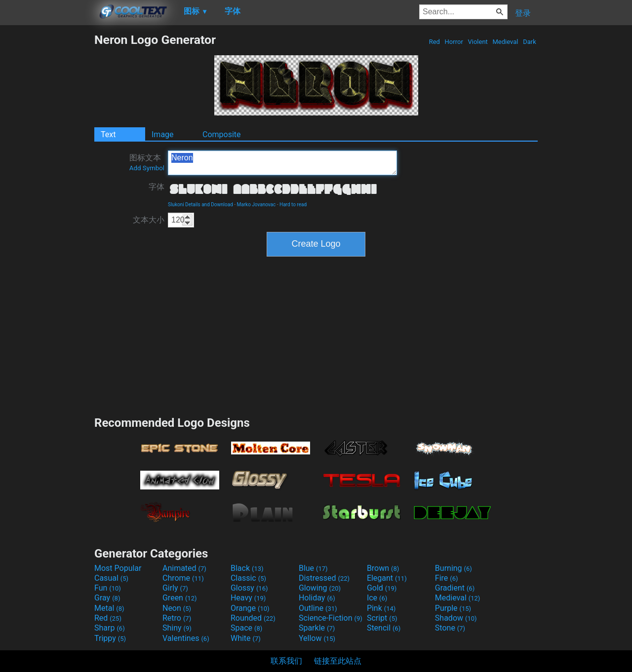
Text (108, 134)
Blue (313, 568)
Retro (177, 618)
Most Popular (118, 568)
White (246, 638)
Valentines (186, 638)
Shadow (456, 618)
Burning (454, 568)
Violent (478, 42)
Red (434, 42)
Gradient (455, 588)
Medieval (505, 42)
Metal (109, 608)
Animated (184, 568)
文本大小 (149, 220)
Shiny (177, 628)
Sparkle (317, 628)
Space (246, 628)
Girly (175, 588)
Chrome (183, 578)
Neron (282, 163)
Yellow (317, 638)
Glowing (320, 588)
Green (180, 598)
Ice (377, 598)
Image (163, 134)
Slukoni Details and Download (200, 205)
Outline (318, 608)
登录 (523, 13)
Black (247, 568)
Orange (250, 608)
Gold (382, 588)
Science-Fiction (331, 618)
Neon (177, 608)
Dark (530, 42)
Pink (381, 608)
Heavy (248, 598)
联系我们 (286, 661)
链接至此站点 (338, 661)
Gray (107, 598)
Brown (383, 568)
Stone (450, 628)
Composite (222, 134)
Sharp (110, 628)
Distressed (324, 578)
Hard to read (293, 205)
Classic (248, 578)
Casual (111, 578)
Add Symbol (147, 168)
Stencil (384, 628)
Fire (447, 578)
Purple (453, 608)
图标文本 (147, 162)
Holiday (317, 598)
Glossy (249, 588)
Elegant (387, 578)
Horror (454, 42)
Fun (108, 588)
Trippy (110, 638)
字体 (157, 187)
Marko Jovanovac (257, 205)
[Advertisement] (47, 181)
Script (382, 618)
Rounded (253, 618)
